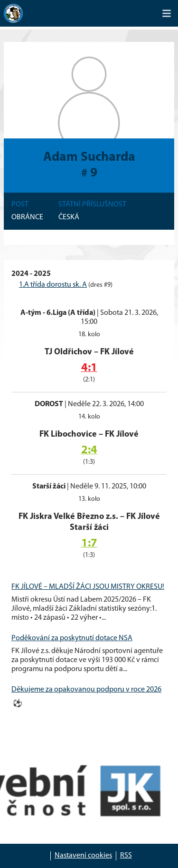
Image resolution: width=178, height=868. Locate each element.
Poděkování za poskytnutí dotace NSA (72, 638)
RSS (126, 856)
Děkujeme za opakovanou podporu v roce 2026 (86, 690)
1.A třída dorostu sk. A (53, 285)
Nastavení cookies (83, 856)
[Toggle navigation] (167, 13)
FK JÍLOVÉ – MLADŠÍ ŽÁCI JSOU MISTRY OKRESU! (88, 587)
